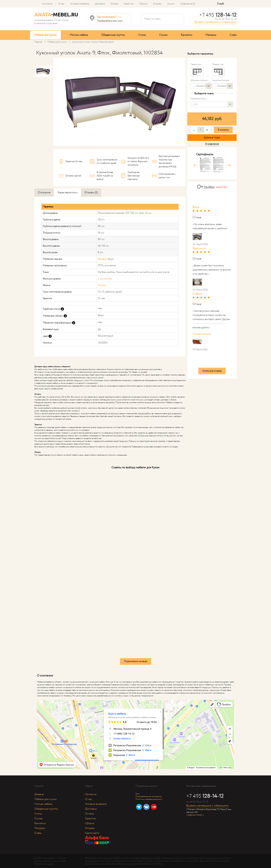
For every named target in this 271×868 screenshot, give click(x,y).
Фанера (102, 259)
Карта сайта (92, 833)
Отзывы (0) (91, 192)
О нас (61, 4)
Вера (196, 207)
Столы (142, 35)
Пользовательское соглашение (149, 797)
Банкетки (186, 35)
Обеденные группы (113, 35)
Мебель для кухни (45, 35)
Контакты (47, 4)
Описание (44, 192)
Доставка (100, 4)
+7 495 (218, 15)
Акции (171, 4)
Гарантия (129, 4)
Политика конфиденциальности (149, 799)
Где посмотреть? (107, 17)
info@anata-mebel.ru (195, 815)
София (197, 294)
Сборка (143, 4)
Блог (137, 794)
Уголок (102, 285)
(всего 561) (222, 187)
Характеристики (67, 192)
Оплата (114, 4)
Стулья (163, 35)
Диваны (39, 794)
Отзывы (157, 4)
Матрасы (211, 35)
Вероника (199, 248)
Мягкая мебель (79, 35)
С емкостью (105, 279)
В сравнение (212, 144)
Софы (233, 35)
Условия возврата (80, 4)
